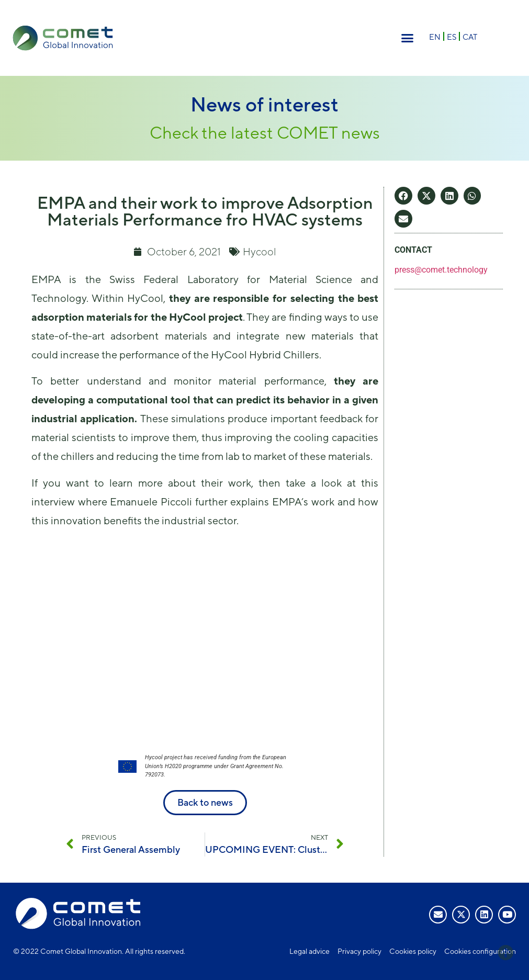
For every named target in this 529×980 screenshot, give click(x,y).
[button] (407, 38)
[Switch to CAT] (470, 36)
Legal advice (309, 951)
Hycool (260, 251)
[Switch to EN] (435, 36)
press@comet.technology (441, 270)
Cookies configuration (480, 951)
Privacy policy (359, 951)
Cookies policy (413, 951)
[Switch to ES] (452, 36)
